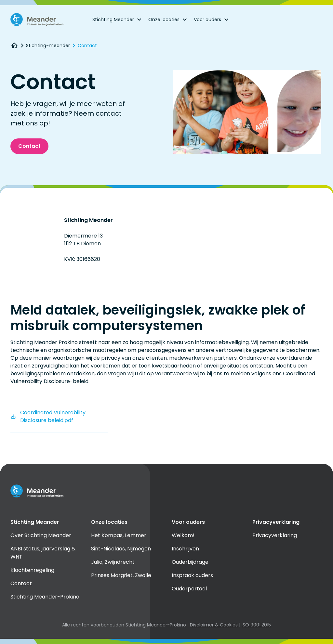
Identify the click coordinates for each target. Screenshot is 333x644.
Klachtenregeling (32, 570)
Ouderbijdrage (190, 562)
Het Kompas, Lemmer (119, 535)
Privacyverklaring (275, 535)
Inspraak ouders (192, 575)
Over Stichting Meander (41, 535)
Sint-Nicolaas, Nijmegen (121, 549)
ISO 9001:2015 (256, 625)
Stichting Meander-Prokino (45, 597)
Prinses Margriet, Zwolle (121, 575)
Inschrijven (185, 549)
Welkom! (183, 535)
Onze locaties (168, 19)
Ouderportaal (189, 589)
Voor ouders (212, 19)
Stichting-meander (48, 45)
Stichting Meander (118, 19)
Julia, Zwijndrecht (113, 562)
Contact (87, 45)
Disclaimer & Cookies (214, 625)
